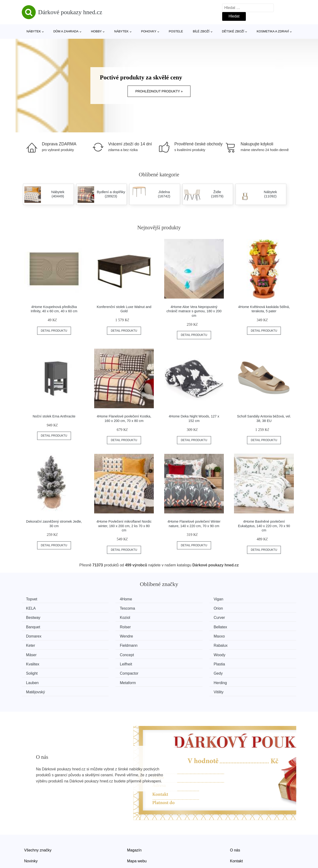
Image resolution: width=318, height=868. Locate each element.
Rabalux (105, 635)
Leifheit (175, 644)
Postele (176, 31)
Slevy (29, 841)
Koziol (244, 608)
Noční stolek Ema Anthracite (54, 416)
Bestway (176, 608)
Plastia (245, 644)
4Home (104, 599)
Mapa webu (137, 830)
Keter (243, 626)
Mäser (174, 635)
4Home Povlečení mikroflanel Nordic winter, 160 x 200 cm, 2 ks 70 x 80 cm (124, 526)
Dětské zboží (233, 31)
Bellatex (246, 617)
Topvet (33, 599)
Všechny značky (38, 819)
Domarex (35, 626)
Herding (105, 661)
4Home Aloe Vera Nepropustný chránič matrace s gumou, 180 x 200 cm (194, 311)
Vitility (244, 661)
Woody (34, 644)
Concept (246, 635)
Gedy (173, 652)
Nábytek (34, 31)
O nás (235, 819)
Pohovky (149, 31)
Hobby (96, 31)
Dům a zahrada (66, 31)
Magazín (134, 819)
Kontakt (236, 830)
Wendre (105, 626)
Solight (33, 652)
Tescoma (35, 608)
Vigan (173, 599)
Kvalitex (105, 644)
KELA (244, 599)
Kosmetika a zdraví (273, 31)
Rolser (174, 617)
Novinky (31, 830)
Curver (33, 617)
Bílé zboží (201, 31)
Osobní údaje (138, 841)
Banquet (105, 617)
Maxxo (174, 626)
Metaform (36, 661)
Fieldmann (37, 635)
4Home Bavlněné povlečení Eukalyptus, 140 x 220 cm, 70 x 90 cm (264, 526)
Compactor (107, 652)
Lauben (245, 652)
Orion (103, 608)
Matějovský (178, 661)
